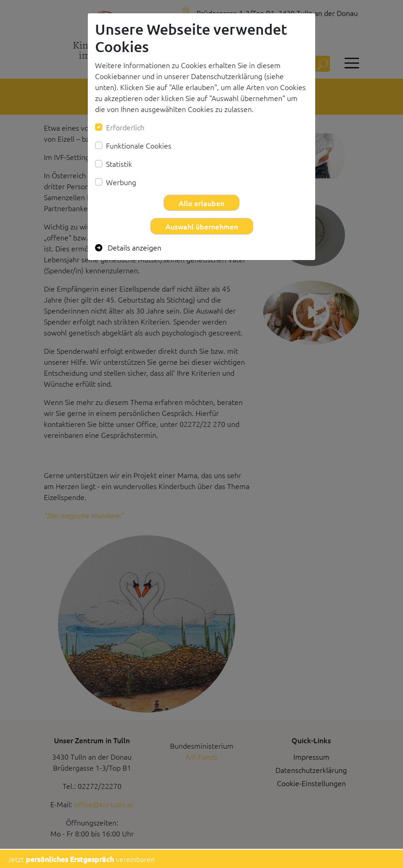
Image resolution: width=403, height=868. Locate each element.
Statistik (119, 164)
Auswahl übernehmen (202, 226)
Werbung (121, 182)
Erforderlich (125, 127)
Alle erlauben (201, 203)
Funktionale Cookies (139, 145)
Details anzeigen (128, 247)
